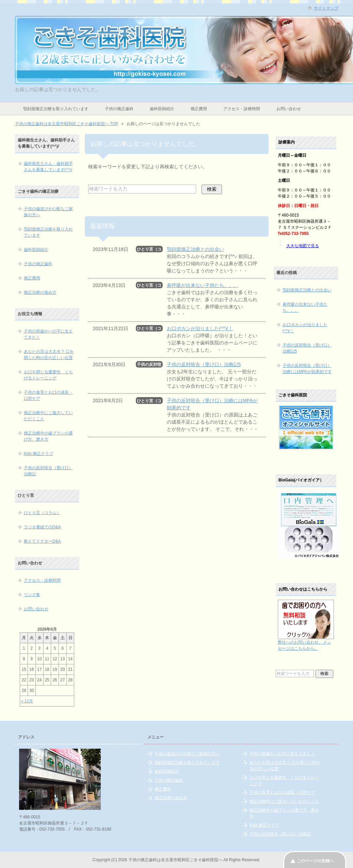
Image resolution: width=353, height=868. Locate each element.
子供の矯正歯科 (119, 109)
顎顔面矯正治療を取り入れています (56, 109)
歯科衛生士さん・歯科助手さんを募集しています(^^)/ (48, 167)
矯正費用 (199, 109)
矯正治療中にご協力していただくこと (48, 416)
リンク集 (32, 595)
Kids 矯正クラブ (39, 454)
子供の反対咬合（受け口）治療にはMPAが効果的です (307, 369)
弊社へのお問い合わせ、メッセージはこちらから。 (306, 642)
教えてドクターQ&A (42, 541)
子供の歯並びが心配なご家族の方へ (48, 212)
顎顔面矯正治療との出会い (195, 249)
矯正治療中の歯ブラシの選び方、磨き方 (48, 436)
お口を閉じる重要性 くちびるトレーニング (48, 375)
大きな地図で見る (303, 246)
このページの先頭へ (315, 861)
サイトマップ (326, 8)
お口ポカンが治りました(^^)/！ (200, 328)
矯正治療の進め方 (40, 292)
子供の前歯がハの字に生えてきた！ (48, 334)
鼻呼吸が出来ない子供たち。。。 (203, 285)
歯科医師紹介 (162, 109)
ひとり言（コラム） (42, 513)
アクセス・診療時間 (242, 109)
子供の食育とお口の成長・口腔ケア (48, 395)
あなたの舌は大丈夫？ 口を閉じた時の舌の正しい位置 (49, 355)
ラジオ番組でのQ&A (42, 527)
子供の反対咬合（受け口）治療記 (48, 471)
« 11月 (27, 701)
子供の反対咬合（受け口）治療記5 (204, 364)
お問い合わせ (289, 109)
